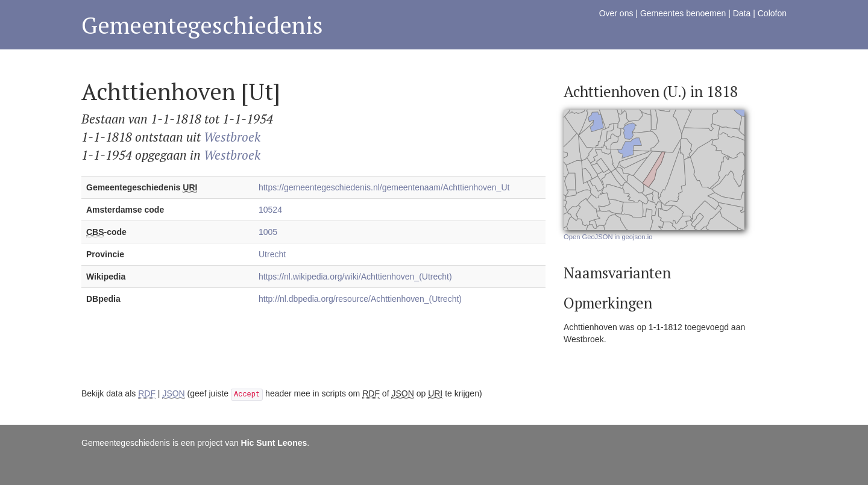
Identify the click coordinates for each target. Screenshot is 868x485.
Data (742, 13)
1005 (268, 232)
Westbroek (232, 137)
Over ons (616, 13)
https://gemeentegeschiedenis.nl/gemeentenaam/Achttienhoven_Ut (384, 187)
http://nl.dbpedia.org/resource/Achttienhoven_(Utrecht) (360, 299)
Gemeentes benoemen (683, 13)
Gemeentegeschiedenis (202, 25)
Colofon (772, 13)
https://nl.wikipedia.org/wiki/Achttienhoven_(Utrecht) (355, 277)
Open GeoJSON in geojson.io (608, 237)
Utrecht (272, 254)
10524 (270, 210)
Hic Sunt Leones (274, 443)
